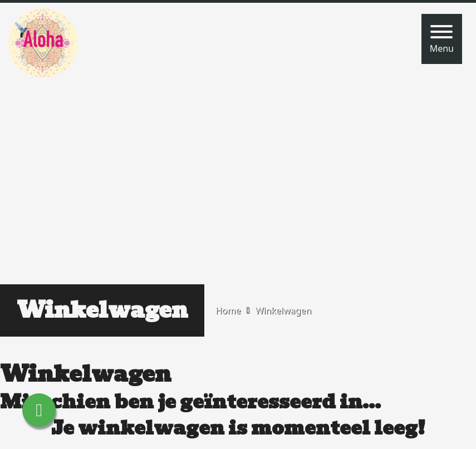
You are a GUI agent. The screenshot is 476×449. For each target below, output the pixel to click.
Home (228, 310)
